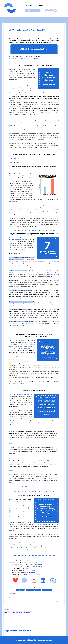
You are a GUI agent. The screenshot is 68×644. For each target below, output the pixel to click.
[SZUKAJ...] (30, 11)
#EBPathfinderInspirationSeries (33, 590)
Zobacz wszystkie (61, 609)
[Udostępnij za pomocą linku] (10, 598)
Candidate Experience (47, 590)
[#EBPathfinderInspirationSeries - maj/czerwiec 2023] (18, 620)
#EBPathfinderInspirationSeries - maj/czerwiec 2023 (18, 631)
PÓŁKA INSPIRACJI (13, 593)
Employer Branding (21, 590)
